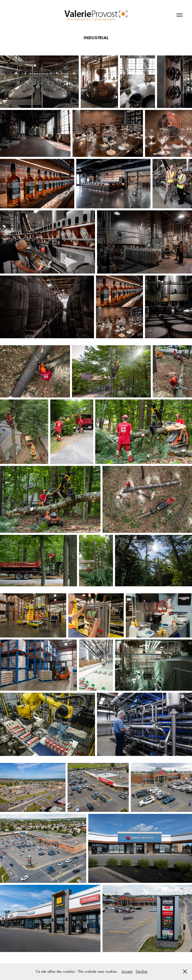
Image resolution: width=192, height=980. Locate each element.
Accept (127, 971)
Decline (142, 971)
